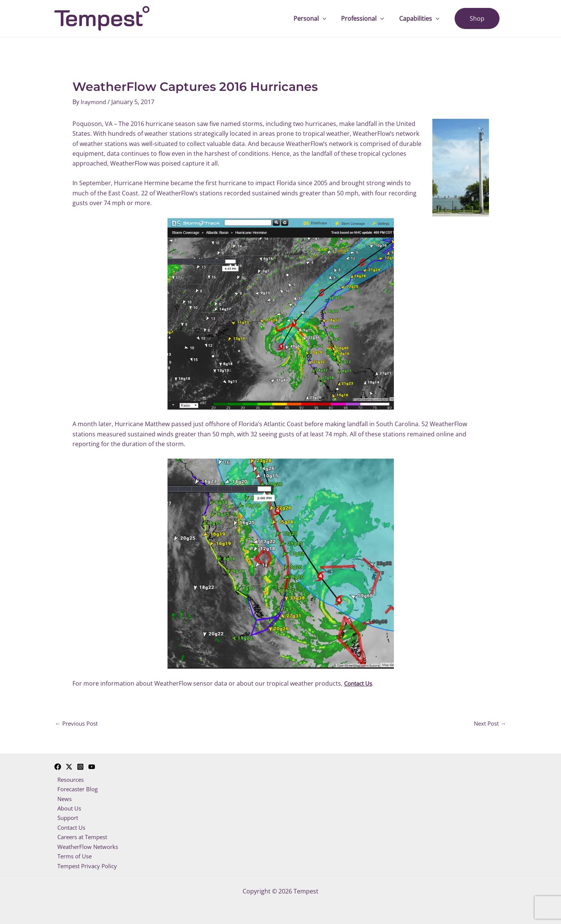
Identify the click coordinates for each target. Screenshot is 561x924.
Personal (320, 18)
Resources (69, 779)
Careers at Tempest (82, 838)
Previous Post (78, 723)
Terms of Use (73, 858)
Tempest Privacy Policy (87, 868)
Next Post (489, 723)
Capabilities (424, 18)
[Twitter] (69, 766)
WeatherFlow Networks (87, 849)
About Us (68, 809)
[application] (333, 18)
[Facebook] (58, 766)
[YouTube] (92, 766)
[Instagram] (80, 766)
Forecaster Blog (77, 789)
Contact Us (70, 829)
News (62, 799)
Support (66, 818)
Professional (370, 18)
